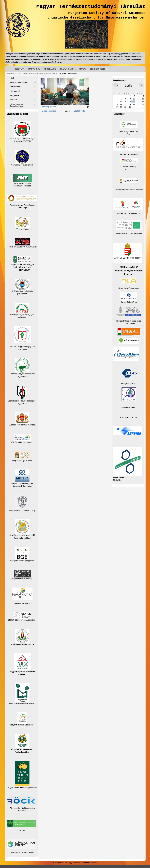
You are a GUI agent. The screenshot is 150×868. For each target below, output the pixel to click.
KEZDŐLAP (19, 69)
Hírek (12, 78)
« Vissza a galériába (48, 111)
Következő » (84, 111)
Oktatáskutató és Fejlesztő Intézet (129, 234)
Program (129, 169)
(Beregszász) (22, 294)
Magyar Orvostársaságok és (22, 483)
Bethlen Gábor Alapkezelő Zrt (129, 213)
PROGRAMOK (50, 69)
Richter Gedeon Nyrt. (129, 297)
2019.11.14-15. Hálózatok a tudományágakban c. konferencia (32, 73)
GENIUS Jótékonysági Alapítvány (22, 617)
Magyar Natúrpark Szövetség (22, 719)
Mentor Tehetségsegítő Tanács (21, 694)
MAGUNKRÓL (34, 69)
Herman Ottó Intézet (22, 603)
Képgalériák (15, 95)
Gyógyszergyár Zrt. (129, 384)
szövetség (22, 317)
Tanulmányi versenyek (19, 82)
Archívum (14, 100)
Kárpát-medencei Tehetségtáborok (17, 105)
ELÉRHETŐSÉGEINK (99, 69)
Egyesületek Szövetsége (22, 486)
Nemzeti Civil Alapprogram (129, 288)
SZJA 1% (82, 69)
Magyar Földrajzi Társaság (22, 575)
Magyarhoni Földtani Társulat (22, 158)
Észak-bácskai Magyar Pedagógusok (22, 394)
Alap (129, 134)
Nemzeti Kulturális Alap (129, 154)
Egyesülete (22, 404)
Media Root (118, 480)
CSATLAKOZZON (67, 69)
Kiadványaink (15, 91)
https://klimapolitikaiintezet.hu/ (22, 852)
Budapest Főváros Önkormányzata (22, 425)
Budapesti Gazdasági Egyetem (22, 561)
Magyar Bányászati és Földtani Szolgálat (22, 664)
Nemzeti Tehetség (129, 167)
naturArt (22, 830)
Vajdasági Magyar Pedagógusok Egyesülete (22, 368)
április (129, 86)
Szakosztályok (16, 87)
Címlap (8, 73)
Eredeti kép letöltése (48, 107)
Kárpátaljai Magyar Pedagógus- (22, 315)
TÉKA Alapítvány (22, 223)
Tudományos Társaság (22, 186)
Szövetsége (22, 349)
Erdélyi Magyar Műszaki (22, 179)
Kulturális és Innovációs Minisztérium (129, 189)
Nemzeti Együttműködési (129, 131)
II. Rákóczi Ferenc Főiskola (22, 291)
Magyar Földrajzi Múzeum (22, 461)
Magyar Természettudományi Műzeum (22, 775)
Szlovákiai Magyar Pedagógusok (22, 347)
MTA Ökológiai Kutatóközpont (22, 442)
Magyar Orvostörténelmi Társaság (22, 511)
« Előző (75, 111)
